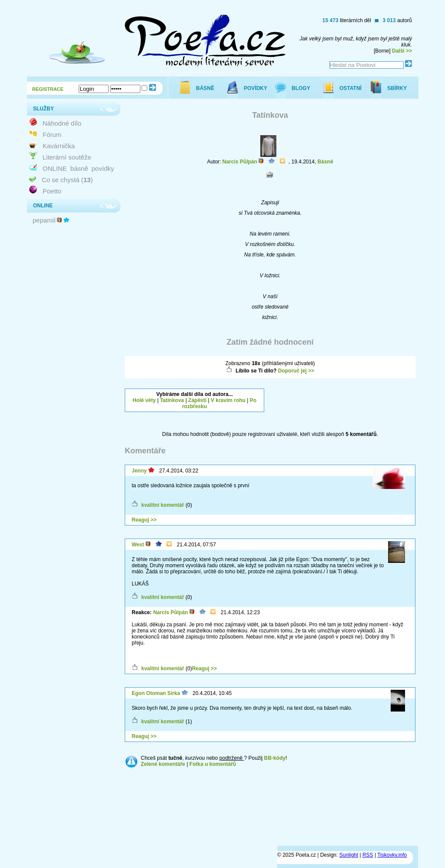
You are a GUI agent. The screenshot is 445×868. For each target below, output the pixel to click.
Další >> (402, 51)
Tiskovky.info (392, 855)
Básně (325, 162)
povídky (103, 168)
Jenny (139, 471)
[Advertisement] (345, 399)
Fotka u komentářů (213, 764)
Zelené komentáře (163, 764)
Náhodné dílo (62, 123)
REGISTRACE (48, 89)
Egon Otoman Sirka (156, 693)
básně (79, 168)
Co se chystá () (67, 180)
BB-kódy (275, 758)
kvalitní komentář (163, 505)
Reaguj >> (144, 520)
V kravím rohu (228, 400)
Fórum (52, 135)
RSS (368, 855)
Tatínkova (172, 400)
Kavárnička (59, 146)
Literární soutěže (67, 157)
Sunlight (349, 855)
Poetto (52, 191)
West (138, 545)
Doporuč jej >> (296, 371)
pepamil (44, 220)
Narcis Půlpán (240, 162)
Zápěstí (197, 400)
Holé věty (144, 400)
